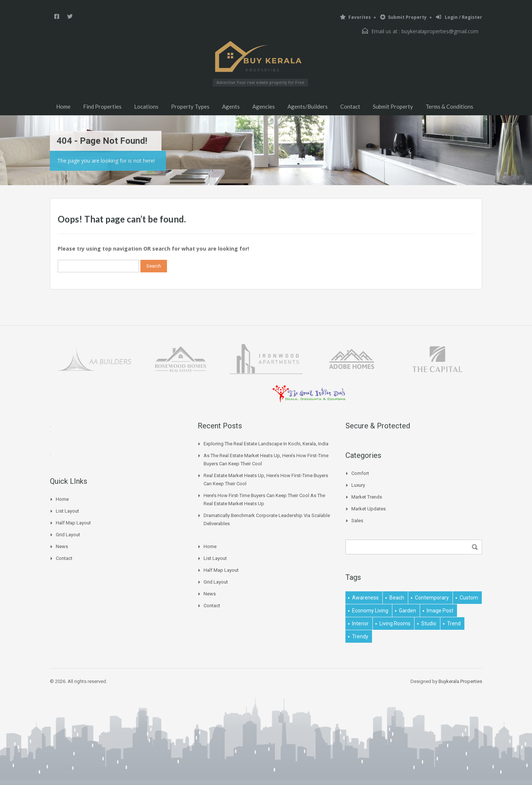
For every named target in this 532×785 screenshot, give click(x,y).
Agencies (264, 106)
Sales (357, 521)
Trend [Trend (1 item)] (454, 623)
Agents (231, 106)
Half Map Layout (73, 523)
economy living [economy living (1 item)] (370, 611)
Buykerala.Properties (460, 681)
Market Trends (367, 497)
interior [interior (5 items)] (360, 623)
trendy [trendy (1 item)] (360, 636)
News (62, 546)
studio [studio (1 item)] (429, 623)
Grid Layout (68, 535)
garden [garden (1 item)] (407, 611)
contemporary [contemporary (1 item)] (432, 598)
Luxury (358, 485)
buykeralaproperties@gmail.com (440, 31)
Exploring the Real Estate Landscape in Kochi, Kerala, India (266, 444)
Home (63, 106)
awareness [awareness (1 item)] (365, 598)
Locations (146, 106)
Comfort (360, 473)
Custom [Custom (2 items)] (469, 598)
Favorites (355, 17)
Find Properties (102, 106)
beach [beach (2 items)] (397, 598)
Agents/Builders (308, 106)
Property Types (190, 106)
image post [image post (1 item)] (440, 611)
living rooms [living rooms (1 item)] (395, 623)
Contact (350, 106)
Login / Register (459, 17)
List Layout (67, 511)
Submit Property (403, 17)
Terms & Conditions (449, 106)
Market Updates (369, 509)
